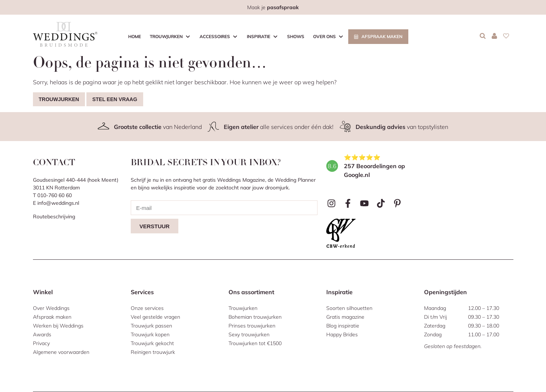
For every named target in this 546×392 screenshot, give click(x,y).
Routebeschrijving (54, 217)
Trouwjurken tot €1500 (255, 343)
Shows (296, 36)
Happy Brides (342, 334)
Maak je (273, 7)
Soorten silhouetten (349, 308)
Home (135, 36)
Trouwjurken (166, 36)
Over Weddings (51, 308)
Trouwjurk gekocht (152, 343)
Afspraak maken (382, 36)
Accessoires (215, 36)
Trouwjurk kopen (150, 334)
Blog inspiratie (343, 326)
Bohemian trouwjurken (255, 317)
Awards (42, 334)
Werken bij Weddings (58, 326)
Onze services (147, 308)
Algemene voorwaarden (61, 352)
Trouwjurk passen (151, 326)
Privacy (41, 343)
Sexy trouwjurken (249, 334)
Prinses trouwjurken (252, 326)
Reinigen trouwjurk (153, 352)
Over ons (324, 36)
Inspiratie (259, 36)
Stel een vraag (115, 99)
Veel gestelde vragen (155, 317)
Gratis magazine (345, 317)
